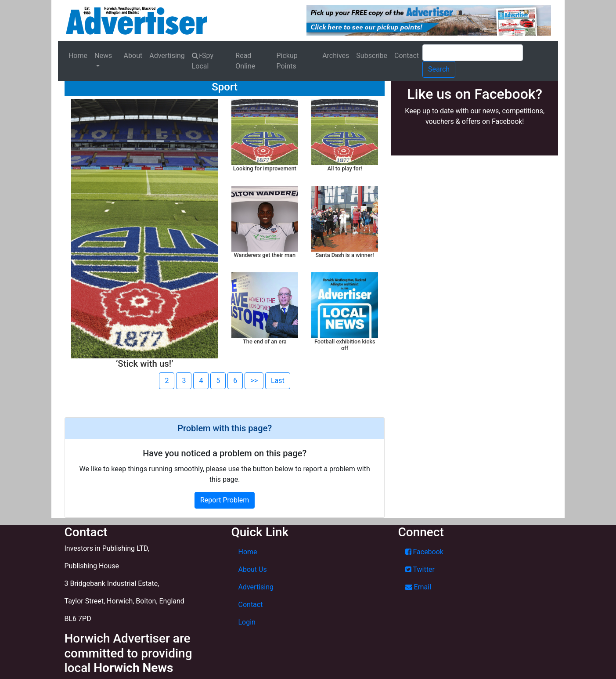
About (133, 56)
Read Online (245, 61)
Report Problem (225, 500)
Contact (407, 56)
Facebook (424, 552)
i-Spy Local (203, 61)
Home (78, 56)
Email (418, 587)
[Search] (473, 53)
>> (254, 381)
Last (278, 381)
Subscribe (372, 56)
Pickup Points (287, 61)
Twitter (420, 569)
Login (247, 622)
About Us (253, 569)
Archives (336, 56)
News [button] (103, 56)
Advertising (167, 56)
